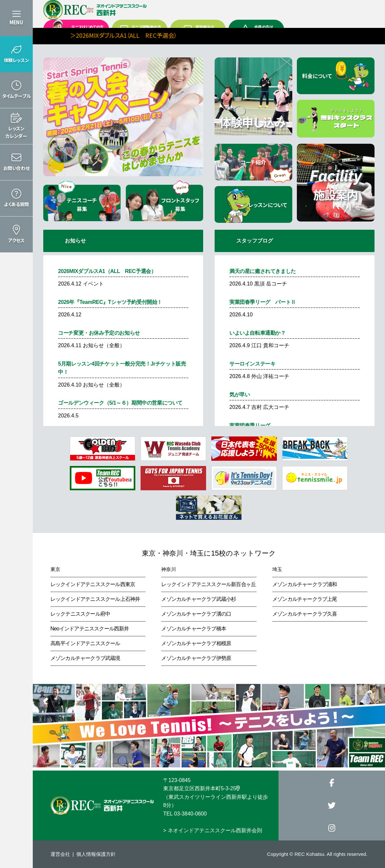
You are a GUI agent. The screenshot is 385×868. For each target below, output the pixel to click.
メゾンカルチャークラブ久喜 (305, 614)
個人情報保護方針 (96, 854)
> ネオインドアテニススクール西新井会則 (213, 830)
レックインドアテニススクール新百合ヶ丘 (209, 584)
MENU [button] (16, 22)
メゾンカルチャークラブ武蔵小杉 (199, 599)
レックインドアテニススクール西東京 (93, 584)
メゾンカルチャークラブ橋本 (194, 629)
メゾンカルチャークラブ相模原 (196, 643)
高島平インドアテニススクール (85, 643)
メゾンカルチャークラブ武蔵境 (85, 658)
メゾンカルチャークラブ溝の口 (196, 614)
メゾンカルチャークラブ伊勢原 (196, 658)
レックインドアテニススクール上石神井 (95, 599)
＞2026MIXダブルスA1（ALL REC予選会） (157, 35)
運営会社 (60, 854)
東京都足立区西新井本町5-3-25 (202, 788)
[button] (16, 54)
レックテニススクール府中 (80, 614)
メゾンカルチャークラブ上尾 (305, 599)
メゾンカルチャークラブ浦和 (305, 584)
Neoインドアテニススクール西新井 (90, 629)
